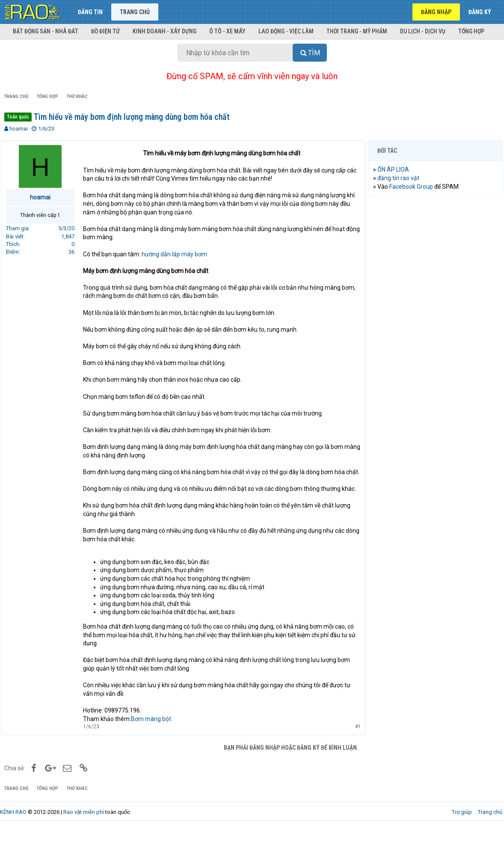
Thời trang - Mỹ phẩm (357, 31)
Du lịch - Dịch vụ (423, 31)
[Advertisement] (436, 258)
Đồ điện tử (105, 31)
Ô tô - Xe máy (227, 31)
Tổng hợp (471, 31)
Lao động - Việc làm (286, 31)
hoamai (19, 129)
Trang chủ (135, 12)
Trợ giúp (462, 829)
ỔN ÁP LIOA (396, 169)
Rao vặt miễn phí (84, 829)
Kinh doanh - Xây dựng (165, 31)
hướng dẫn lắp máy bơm (177, 254)
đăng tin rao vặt (401, 178)
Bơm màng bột (154, 736)
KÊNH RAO (13, 829)
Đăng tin (90, 12)
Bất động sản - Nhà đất (46, 31)
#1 (355, 743)
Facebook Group (414, 187)
